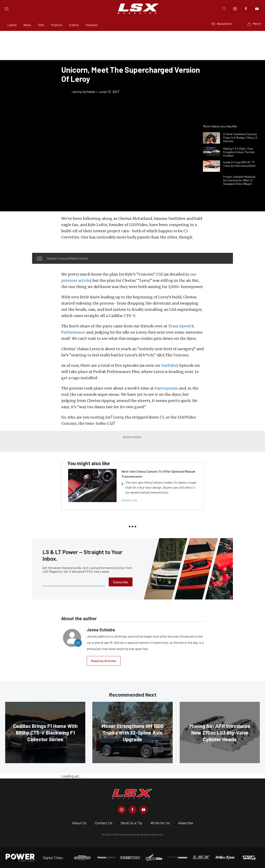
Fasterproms (166, 388)
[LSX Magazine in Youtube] (143, 810)
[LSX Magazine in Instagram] (122, 810)
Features (92, 25)
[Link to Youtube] (257, 9)
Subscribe (121, 582)
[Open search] (224, 9)
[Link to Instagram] (235, 9)
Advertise (185, 823)
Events (74, 25)
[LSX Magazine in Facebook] (132, 810)
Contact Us (104, 823)
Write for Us (160, 823)
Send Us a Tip (131, 823)
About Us (79, 823)
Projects (57, 25)
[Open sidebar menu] (7, 9)
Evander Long (129, 500)
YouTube (169, 366)
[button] (82, 250)
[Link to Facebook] (246, 9)
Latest (12, 25)
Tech (41, 25)
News (27, 25)
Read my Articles (104, 661)
